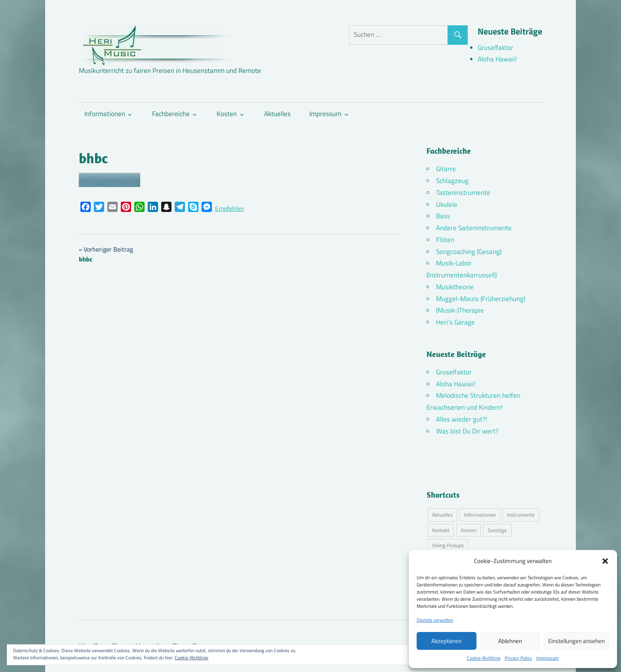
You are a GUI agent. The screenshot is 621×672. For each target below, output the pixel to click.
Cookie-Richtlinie (484, 658)
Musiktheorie (455, 287)
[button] (605, 561)
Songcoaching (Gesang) (469, 252)
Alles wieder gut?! (462, 419)
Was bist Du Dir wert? (467, 431)
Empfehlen (230, 208)
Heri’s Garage (455, 322)
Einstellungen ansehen (576, 641)
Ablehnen (510, 641)
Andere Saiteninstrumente (474, 228)
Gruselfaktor (495, 48)
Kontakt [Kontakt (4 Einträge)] (441, 530)
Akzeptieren (446, 641)
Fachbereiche (171, 114)
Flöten (445, 240)
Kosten (227, 114)
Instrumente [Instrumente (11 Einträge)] (521, 515)
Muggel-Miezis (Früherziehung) (481, 299)
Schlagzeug (452, 181)
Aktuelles (277, 114)
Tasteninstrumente (463, 193)
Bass (443, 216)
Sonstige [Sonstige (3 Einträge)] (497, 530)
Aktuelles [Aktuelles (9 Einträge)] (442, 515)
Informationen (105, 114)
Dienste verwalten (435, 620)
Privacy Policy (518, 658)
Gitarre (446, 169)
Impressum (548, 658)
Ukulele (447, 204)
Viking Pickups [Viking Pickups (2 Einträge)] (448, 545)
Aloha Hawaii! (497, 59)
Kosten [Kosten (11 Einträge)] (469, 530)
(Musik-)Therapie (460, 310)
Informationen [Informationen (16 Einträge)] (480, 515)
